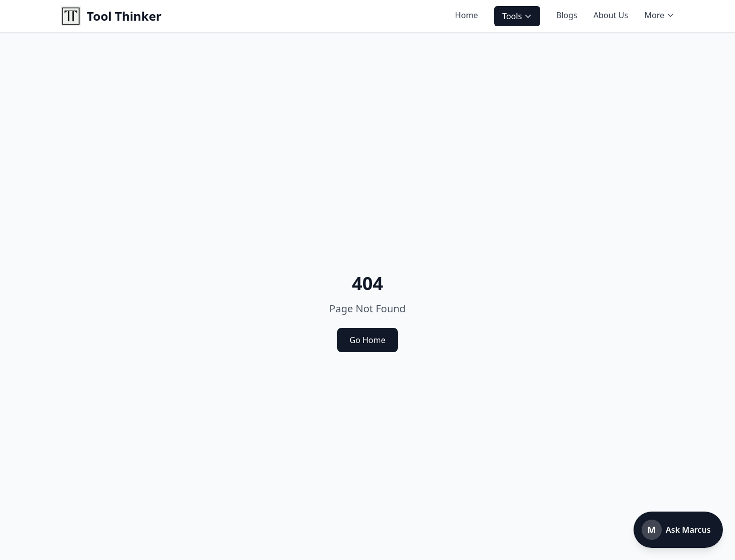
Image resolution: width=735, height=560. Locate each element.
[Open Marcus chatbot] (678, 530)
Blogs (567, 15)
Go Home (367, 340)
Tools (517, 16)
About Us (611, 15)
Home (466, 15)
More (659, 15)
